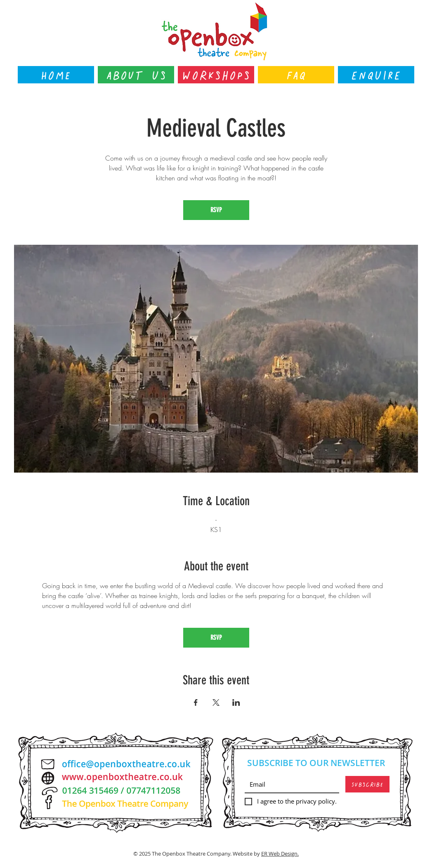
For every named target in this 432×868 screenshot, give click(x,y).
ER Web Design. (280, 854)
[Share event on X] (216, 702)
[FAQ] (296, 75)
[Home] (56, 75)
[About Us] (136, 75)
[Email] (289, 784)
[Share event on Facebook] (196, 702)
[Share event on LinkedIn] (236, 702)
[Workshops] (216, 75)
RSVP (216, 210)
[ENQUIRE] (376, 75)
